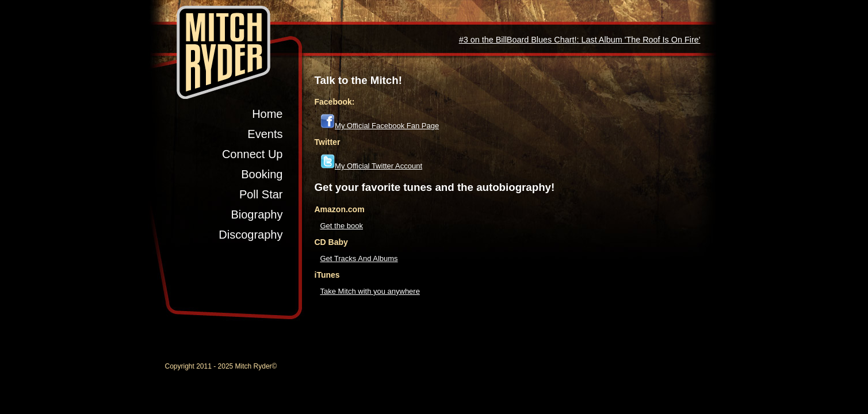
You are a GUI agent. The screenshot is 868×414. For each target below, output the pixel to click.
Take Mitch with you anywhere (370, 291)
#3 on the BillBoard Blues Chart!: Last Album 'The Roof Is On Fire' (580, 40)
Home (267, 114)
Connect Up (253, 154)
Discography (251, 235)
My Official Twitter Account (378, 166)
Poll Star (261, 194)
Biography (257, 214)
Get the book (342, 226)
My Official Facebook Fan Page (387, 126)
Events (265, 134)
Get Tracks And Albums (359, 258)
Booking (262, 174)
